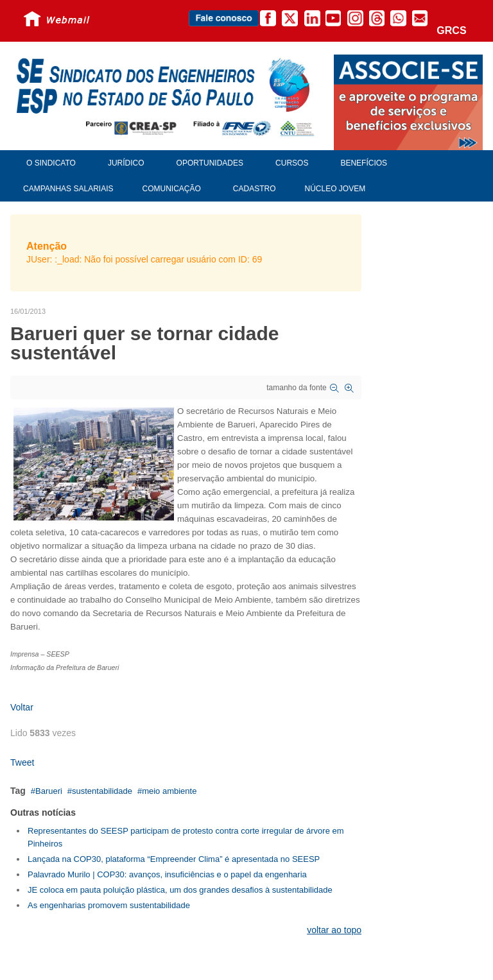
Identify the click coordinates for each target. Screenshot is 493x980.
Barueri (49, 791)
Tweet (22, 762)
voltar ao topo (334, 930)
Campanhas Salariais (68, 189)
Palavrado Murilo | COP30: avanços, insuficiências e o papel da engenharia (167, 874)
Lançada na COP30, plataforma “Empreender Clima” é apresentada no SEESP (174, 859)
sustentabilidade (102, 791)
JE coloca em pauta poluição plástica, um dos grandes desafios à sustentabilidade (180, 890)
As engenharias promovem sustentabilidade (109, 905)
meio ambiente (169, 791)
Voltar (22, 707)
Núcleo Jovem (335, 189)
